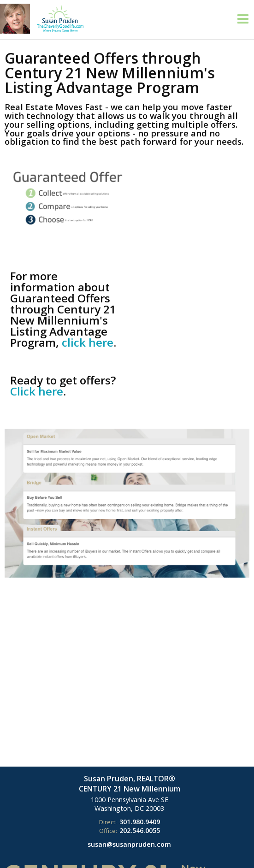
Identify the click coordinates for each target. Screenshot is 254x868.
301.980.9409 (140, 822)
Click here (37, 391)
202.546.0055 (140, 830)
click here (88, 342)
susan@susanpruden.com (129, 844)
